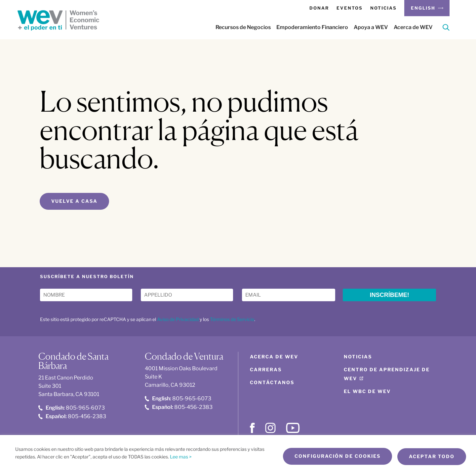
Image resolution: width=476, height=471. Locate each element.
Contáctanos (272, 383)
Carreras (266, 370)
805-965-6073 (72, 408)
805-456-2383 (72, 416)
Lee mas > (181, 457)
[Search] (446, 29)
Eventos (350, 8)
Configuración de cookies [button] (336, 457)
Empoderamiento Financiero (312, 27)
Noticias (383, 8)
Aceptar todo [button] (432, 457)
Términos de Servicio (232, 320)
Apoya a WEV (371, 27)
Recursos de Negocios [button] (243, 27)
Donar (319, 8)
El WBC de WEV (367, 392)
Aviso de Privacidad (178, 320)
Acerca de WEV (413, 27)
